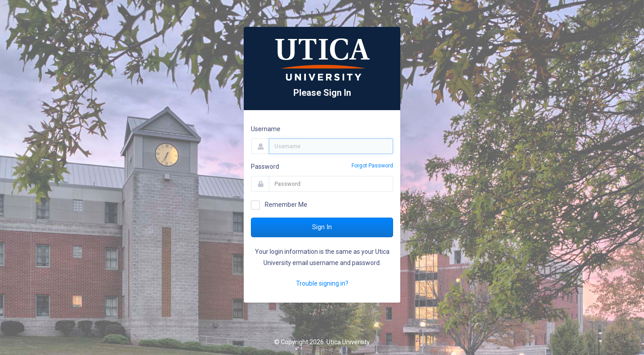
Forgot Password (372, 166)
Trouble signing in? (322, 283)
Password (265, 167)
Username (266, 129)
